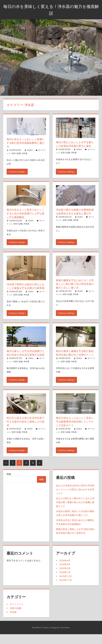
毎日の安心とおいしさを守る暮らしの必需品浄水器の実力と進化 (74, 146)
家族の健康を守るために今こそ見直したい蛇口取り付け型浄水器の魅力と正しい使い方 (74, 287)
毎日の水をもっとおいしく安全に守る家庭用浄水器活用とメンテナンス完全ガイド (74, 432)
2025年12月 (65, 587)
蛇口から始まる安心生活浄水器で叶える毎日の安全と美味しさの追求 (25, 432)
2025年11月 (65, 590)
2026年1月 (65, 583)
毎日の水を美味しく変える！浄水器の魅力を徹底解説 (51, 9)
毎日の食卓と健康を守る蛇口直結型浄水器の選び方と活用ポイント (74, 361)
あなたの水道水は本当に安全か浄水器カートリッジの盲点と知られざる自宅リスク (75, 500)
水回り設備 (16, 153)
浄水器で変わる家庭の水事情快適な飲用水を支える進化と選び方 (74, 216)
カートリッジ (17, 615)
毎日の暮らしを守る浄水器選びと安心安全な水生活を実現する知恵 (25, 361)
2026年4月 (65, 571)
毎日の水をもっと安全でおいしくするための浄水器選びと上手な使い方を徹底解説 (25, 216)
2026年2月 (65, 579)
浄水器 (25, 153)
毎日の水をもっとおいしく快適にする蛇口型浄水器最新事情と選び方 (25, 143)
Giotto (30, 150)
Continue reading (16, 175)
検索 (9, 484)
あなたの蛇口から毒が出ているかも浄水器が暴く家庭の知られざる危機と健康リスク (75, 513)
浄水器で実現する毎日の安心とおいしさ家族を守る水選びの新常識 (25, 291)
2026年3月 (65, 575)
